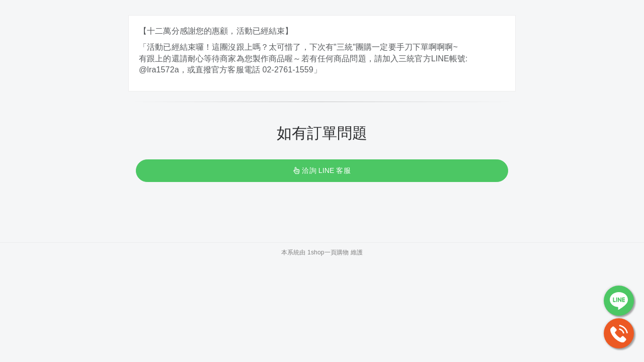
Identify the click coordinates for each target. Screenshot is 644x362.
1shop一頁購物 (328, 252)
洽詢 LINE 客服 (322, 170)
